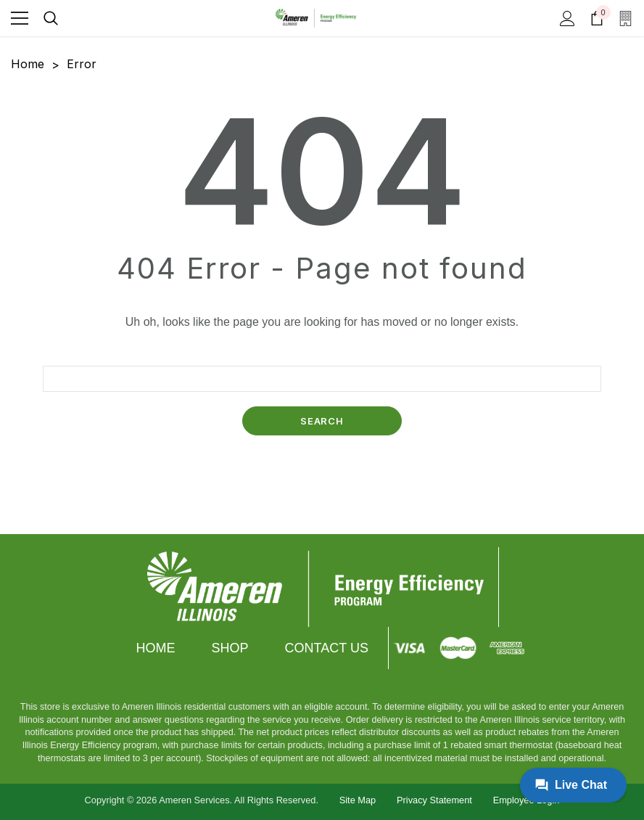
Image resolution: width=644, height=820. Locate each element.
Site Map (358, 800)
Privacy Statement (434, 800)
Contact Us (327, 648)
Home (156, 648)
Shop (230, 648)
